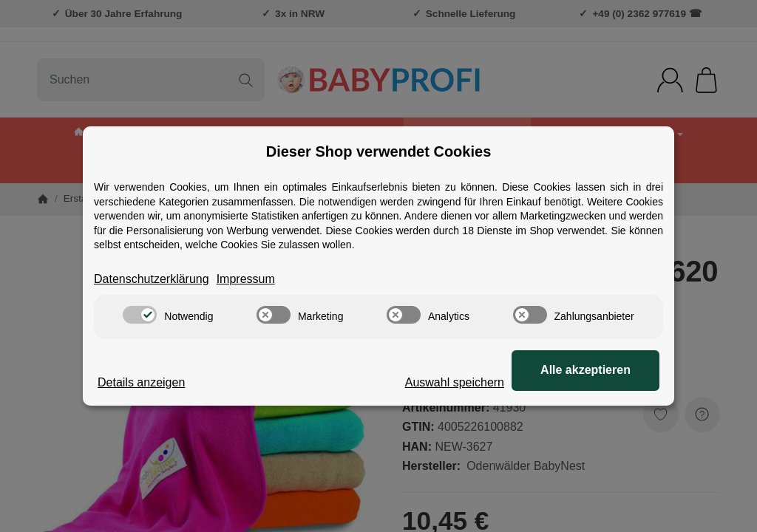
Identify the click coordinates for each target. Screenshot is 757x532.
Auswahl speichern (455, 382)
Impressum (246, 279)
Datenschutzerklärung (152, 279)
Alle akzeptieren (585, 370)
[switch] (140, 315)
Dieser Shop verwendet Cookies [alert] (379, 151)
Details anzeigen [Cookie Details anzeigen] (141, 382)
